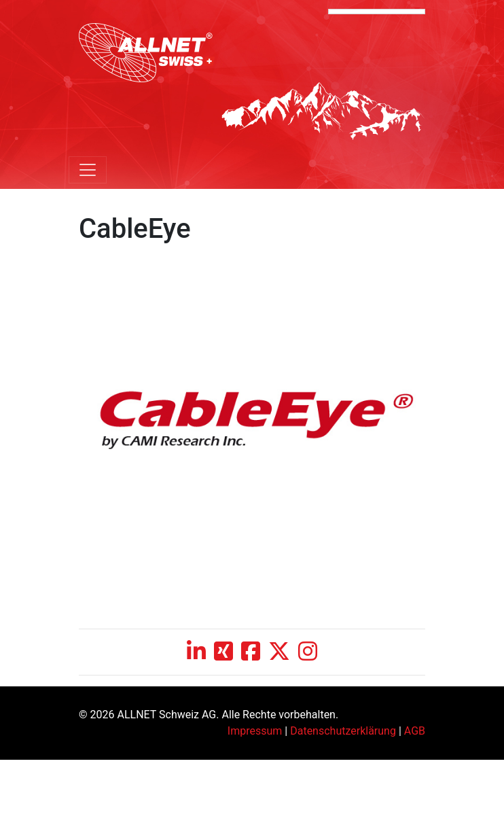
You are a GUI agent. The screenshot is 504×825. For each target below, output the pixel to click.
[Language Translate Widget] (377, 12)
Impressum (255, 731)
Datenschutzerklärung (343, 731)
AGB (415, 731)
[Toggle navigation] (88, 170)
